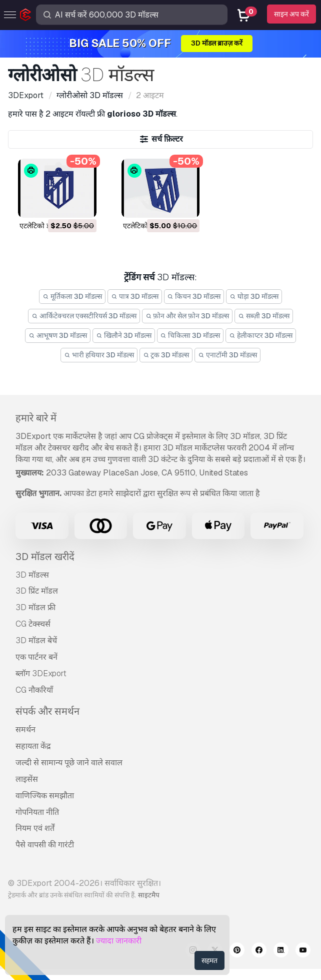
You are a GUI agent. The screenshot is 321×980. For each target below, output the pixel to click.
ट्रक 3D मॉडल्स (166, 355)
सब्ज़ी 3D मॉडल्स (264, 316)
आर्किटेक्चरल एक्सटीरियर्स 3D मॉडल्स (84, 316)
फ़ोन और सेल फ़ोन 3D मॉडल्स (187, 316)
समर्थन (25, 729)
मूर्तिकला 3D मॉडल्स (72, 296)
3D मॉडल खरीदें (45, 557)
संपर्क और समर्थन (47, 711)
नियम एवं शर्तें (35, 828)
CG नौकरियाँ (34, 690)
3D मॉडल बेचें (36, 640)
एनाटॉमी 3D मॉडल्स (227, 355)
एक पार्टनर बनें (36, 657)
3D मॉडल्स (32, 575)
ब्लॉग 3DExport (41, 673)
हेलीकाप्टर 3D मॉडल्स (261, 335)
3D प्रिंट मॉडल (37, 591)
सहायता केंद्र (33, 746)
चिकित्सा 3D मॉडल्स (190, 335)
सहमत (209, 960)
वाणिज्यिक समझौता (45, 796)
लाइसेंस (27, 779)
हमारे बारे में (36, 418)
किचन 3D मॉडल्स (194, 296)
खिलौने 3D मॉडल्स (124, 335)
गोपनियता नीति (37, 812)
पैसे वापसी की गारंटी (45, 845)
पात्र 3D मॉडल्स (135, 296)
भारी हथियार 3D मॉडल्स (99, 355)
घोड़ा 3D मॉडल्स (254, 296)
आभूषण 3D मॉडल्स (58, 335)
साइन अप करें (291, 14)
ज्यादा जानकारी (119, 941)
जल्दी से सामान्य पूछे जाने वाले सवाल (69, 763)
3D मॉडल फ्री (35, 607)
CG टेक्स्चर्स (33, 624)
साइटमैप (149, 895)
